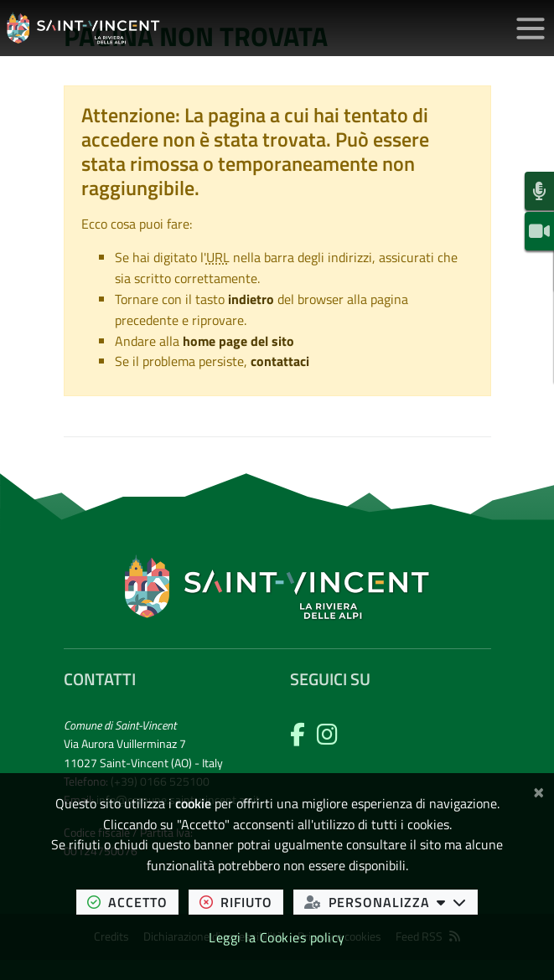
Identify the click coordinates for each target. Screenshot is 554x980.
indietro (251, 299)
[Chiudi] (538, 790)
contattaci (280, 361)
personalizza (391, 902)
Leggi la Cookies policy (277, 937)
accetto (133, 902)
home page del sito (238, 341)
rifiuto (241, 902)
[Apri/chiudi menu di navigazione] (531, 28)
